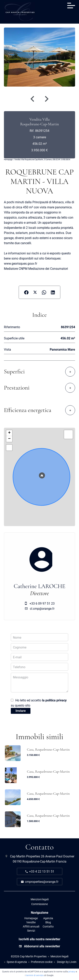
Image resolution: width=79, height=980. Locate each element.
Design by (66, 962)
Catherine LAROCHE (40, 586)
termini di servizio (35, 975)
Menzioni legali (59, 956)
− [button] (9, 439)
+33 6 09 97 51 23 (42, 603)
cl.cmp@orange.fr (42, 608)
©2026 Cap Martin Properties (29, 956)
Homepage (8, 160)
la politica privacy (54, 700)
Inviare (21, 711)
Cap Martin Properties (25, 856)
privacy (72, 971)
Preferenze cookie (42, 962)
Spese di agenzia (17, 962)
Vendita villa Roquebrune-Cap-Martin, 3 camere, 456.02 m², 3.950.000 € (42, 159)
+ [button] (9, 433)
